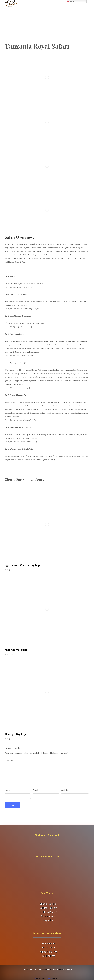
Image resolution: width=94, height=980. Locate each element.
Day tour (11, 570)
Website (65, 790)
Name (8, 790)
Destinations (48, 916)
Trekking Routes (48, 912)
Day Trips (48, 920)
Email (36, 790)
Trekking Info (48, 956)
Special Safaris (48, 904)
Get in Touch (48, 948)
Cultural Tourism (48, 908)
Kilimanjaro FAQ (48, 952)
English (71, 2)
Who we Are (48, 943)
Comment (9, 761)
